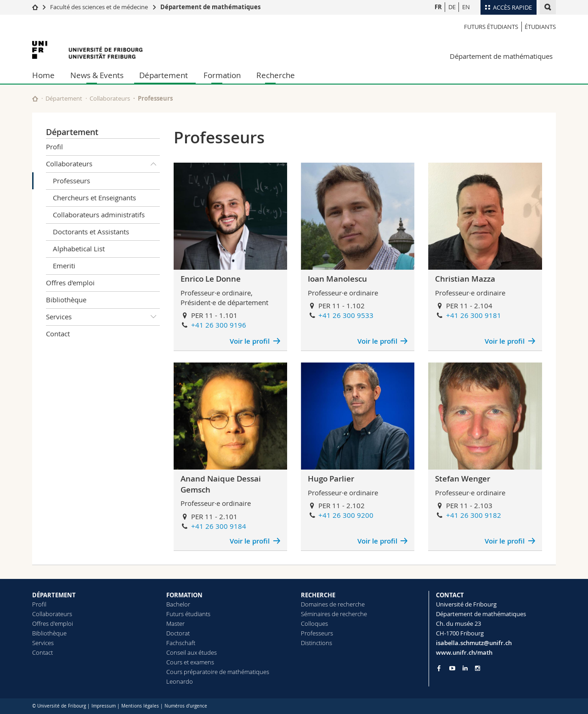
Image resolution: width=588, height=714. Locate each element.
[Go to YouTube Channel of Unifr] (452, 668)
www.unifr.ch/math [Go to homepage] (464, 652)
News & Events (97, 75)
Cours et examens (190, 662)
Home (43, 75)
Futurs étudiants (491, 27)
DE (452, 7)
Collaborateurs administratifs (99, 215)
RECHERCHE (318, 595)
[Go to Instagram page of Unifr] (478, 668)
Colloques (314, 623)
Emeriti (64, 266)
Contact (58, 334)
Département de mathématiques (210, 7)
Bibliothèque (66, 300)
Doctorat (178, 633)
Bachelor (178, 604)
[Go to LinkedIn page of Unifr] (465, 668)
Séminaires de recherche (334, 614)
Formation (222, 75)
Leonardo (180, 681)
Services (103, 317)
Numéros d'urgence (186, 706)
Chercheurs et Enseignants (94, 198)
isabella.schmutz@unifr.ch (474, 643)
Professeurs (71, 181)
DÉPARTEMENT (54, 595)
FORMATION (184, 595)
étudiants (540, 27)
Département (164, 75)
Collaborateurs (110, 98)
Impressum (104, 706)
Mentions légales (140, 706)
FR (438, 7)
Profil (54, 147)
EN (466, 7)
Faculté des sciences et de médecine (99, 7)
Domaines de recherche (333, 604)
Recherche (276, 75)
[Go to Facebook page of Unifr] (439, 668)
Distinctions (317, 643)
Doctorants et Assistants (91, 232)
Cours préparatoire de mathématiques (218, 672)
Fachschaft (181, 643)
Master (175, 623)
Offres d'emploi (70, 283)
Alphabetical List (79, 249)
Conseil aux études (192, 652)
